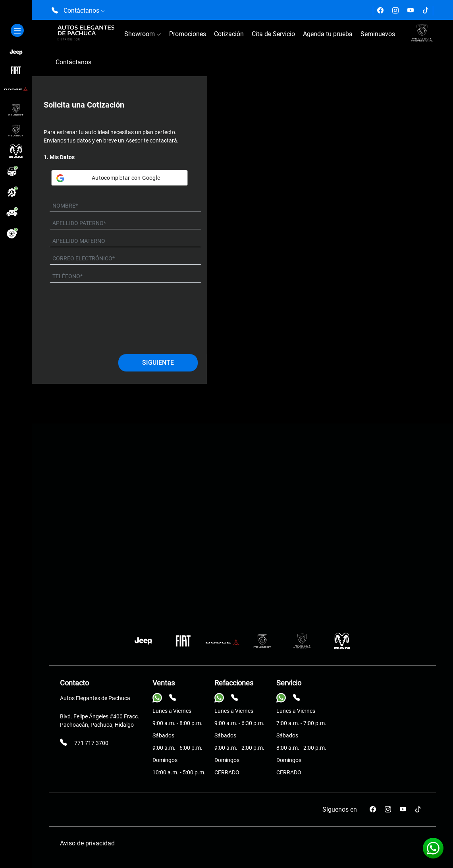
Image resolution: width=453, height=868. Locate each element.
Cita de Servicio (273, 34)
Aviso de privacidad (87, 843)
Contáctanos (73, 62)
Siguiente (158, 363)
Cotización (229, 34)
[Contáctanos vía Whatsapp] (433, 848)
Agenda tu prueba (328, 34)
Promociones (188, 34)
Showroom (143, 34)
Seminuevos (378, 34)
